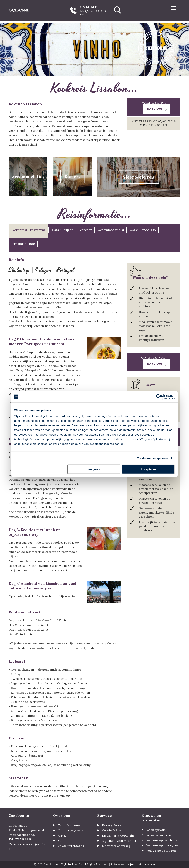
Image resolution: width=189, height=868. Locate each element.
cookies (64, 416)
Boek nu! (154, 109)
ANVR (62, 835)
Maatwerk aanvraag (116, 846)
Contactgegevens (70, 830)
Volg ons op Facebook (162, 840)
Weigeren (94, 469)
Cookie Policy (111, 830)
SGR (61, 841)
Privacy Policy (112, 825)
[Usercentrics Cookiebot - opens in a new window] (159, 397)
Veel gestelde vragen (161, 850)
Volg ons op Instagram (163, 845)
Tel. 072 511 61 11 (20, 839)
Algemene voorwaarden (119, 841)
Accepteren (148, 469)
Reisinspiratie (156, 830)
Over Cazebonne (70, 825)
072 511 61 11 (89, 7)
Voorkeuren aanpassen (152, 458)
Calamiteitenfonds (71, 846)
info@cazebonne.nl (22, 835)
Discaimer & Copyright (118, 835)
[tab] (29, 231)
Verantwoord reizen (161, 835)
